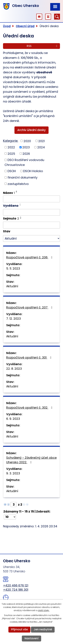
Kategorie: (11, 141)
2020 (27, 141)
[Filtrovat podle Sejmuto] (32, 225)
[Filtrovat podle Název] (32, 199)
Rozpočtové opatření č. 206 (30, 257)
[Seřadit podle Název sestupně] (17, 193)
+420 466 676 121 (16, 585)
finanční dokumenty (23, 177)
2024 (41, 147)
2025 (11, 153)
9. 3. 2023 (13, 473)
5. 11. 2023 (13, 268)
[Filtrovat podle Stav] (32, 239)
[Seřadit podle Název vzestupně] (17, 191)
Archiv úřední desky (32, 130)
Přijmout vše (19, 629)
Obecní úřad (25, 26)
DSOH (12, 171)
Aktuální (12, 286)
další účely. (44, 610)
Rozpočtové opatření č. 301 (29, 357)
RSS (43, 46)
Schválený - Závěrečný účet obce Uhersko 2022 (31, 460)
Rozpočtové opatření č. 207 (30, 307)
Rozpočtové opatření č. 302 (30, 408)
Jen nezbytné (43, 629)
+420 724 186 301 (16, 590)
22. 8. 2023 (14, 369)
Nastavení (32, 638)
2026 (26, 153)
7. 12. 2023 (14, 319)
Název (9, 193)
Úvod (7, 26)
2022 (11, 147)
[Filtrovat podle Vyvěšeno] (32, 212)
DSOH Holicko (33, 171)
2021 (41, 141)
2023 (26, 147)
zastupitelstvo (18, 184)
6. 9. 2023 (13, 419)
